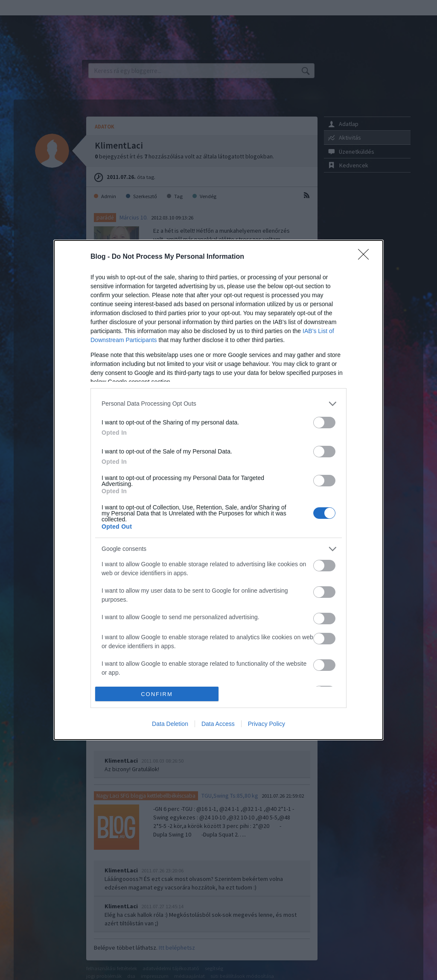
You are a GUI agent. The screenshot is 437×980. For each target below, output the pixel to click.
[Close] (366, 257)
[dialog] (218, 490)
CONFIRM (157, 694)
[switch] (324, 423)
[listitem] (218, 404)
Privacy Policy (267, 724)
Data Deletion (170, 724)
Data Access (218, 724)
